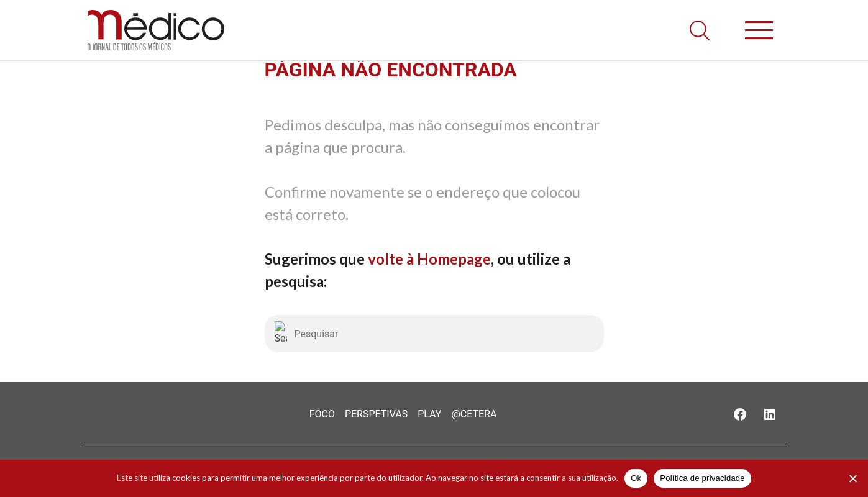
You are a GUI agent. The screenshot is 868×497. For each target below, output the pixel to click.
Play (429, 414)
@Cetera (474, 414)
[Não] (852, 478)
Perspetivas (376, 414)
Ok (636, 478)
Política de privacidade (702, 478)
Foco (322, 414)
